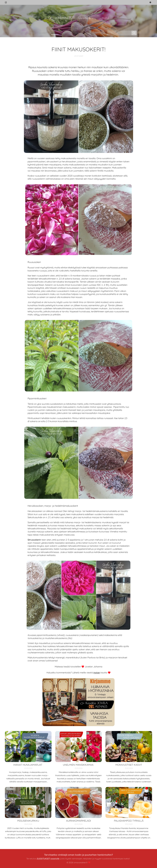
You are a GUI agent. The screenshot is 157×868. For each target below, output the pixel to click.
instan (97, 673)
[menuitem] (23, 33)
